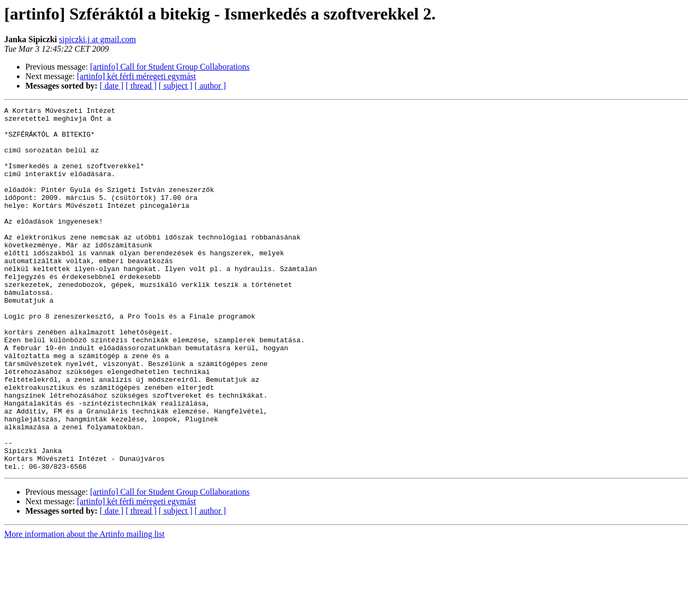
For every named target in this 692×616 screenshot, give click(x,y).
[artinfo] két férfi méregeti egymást (137, 76)
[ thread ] (141, 86)
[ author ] (210, 86)
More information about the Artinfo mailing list (84, 607)
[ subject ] (176, 86)
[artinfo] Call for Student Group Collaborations (170, 67)
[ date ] (112, 86)
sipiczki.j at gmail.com (98, 39)
